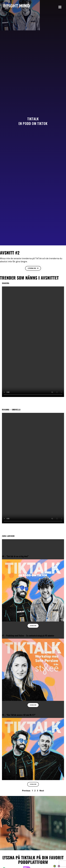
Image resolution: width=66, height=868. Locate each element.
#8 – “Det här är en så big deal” (15, 556)
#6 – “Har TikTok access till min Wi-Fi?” (19, 715)
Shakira (6, 283)
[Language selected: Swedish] (58, 866)
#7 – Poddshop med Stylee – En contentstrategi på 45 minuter (28, 635)
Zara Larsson (8, 536)
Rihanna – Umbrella (11, 410)
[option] (59, 866)
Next (42, 790)
